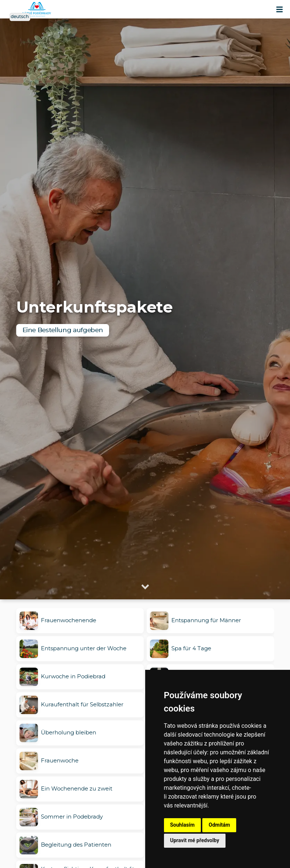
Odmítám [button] (219, 825)
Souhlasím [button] (183, 825)
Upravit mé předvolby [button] (195, 840)
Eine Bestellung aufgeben (63, 330)
